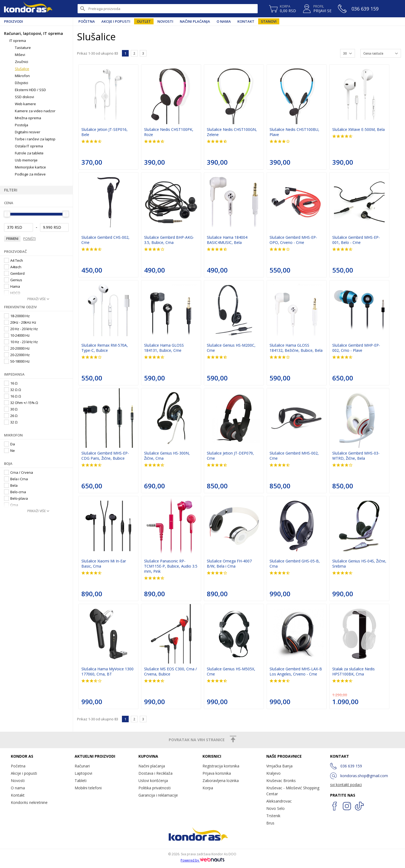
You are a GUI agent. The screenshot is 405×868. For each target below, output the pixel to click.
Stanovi (269, 21)
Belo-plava (16, 498)
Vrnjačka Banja (279, 766)
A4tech (13, 267)
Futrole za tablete (29, 153)
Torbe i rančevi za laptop (35, 139)
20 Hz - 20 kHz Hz (21, 329)
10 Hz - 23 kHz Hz (21, 342)
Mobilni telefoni (88, 788)
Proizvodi (14, 21)
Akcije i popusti (116, 21)
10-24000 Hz (17, 335)
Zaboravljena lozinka (221, 781)
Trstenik (273, 816)
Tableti (81, 781)
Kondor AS (28, 9)
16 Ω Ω (13, 396)
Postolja (21, 125)
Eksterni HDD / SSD (30, 90)
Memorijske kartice (30, 167)
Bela (11, 485)
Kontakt (246, 21)
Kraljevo (273, 773)
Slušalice (22, 69)
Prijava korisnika (217, 773)
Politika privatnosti (155, 788)
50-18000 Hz (17, 361)
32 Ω (11, 422)
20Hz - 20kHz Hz (20, 322)
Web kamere (25, 104)
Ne (9, 450)
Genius (13, 280)
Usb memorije (26, 160)
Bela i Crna (16, 479)
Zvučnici (21, 62)
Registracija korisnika (221, 766)
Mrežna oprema (28, 118)
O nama (224, 21)
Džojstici (21, 83)
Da (9, 444)
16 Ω (11, 383)
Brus (270, 823)
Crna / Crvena (19, 472)
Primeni (12, 239)
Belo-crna (15, 492)
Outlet (144, 21)
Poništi (29, 239)
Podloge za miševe (30, 174)
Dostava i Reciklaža (155, 773)
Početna (87, 21)
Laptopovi (83, 773)
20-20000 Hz (17, 348)
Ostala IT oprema (29, 146)
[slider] (7, 214)
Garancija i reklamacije (158, 795)
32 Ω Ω (13, 390)
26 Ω (11, 416)
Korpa (208, 788)
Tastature (23, 48)
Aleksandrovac (279, 801)
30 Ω (11, 409)
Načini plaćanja (195, 21)
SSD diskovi (24, 97)
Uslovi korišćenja (153, 781)
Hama (12, 286)
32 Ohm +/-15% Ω (21, 403)
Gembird (14, 273)
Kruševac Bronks (281, 781)
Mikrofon (22, 76)
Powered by (203, 860)
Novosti (165, 21)
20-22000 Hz (17, 355)
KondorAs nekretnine (29, 802)
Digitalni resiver (28, 132)
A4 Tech (14, 260)
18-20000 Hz (17, 316)
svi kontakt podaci (346, 785)
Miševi (20, 55)
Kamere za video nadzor (35, 111)
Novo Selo (275, 808)
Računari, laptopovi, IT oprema (34, 33)
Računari (82, 766)
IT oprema (18, 41)
